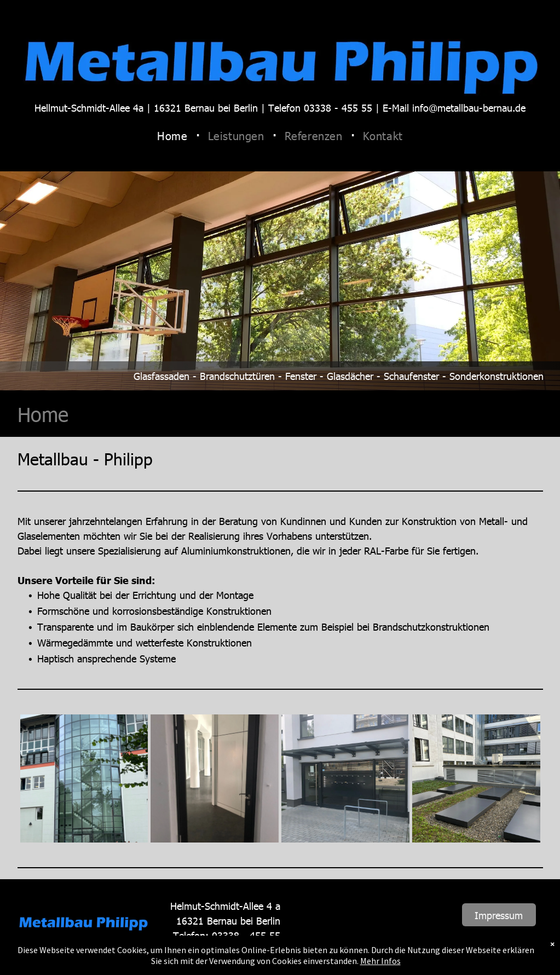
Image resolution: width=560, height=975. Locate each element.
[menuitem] (174, 135)
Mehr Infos (380, 961)
